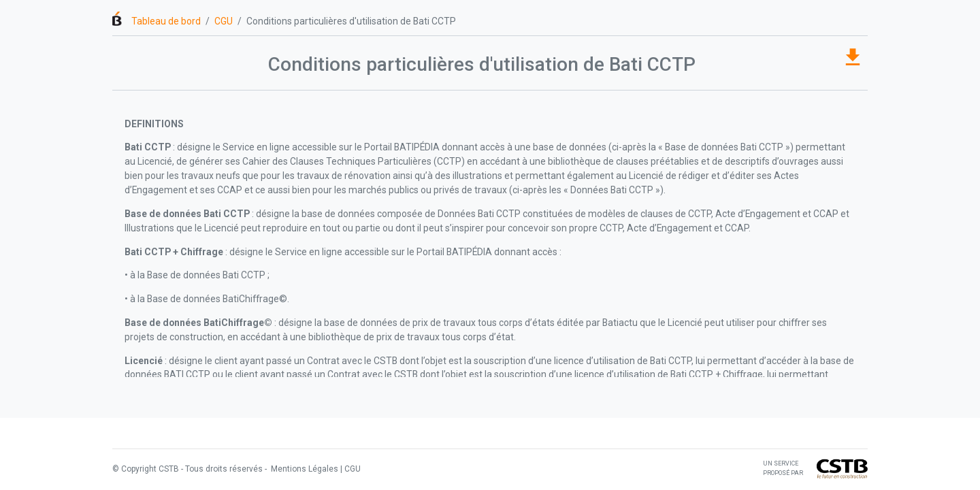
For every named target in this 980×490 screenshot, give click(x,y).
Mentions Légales (304, 469)
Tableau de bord (166, 21)
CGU (224, 21)
